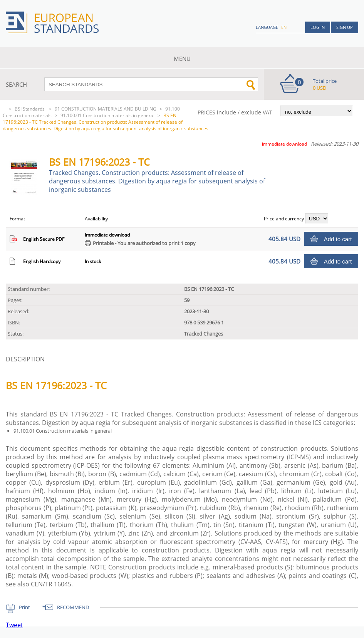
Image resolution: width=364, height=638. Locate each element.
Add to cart (338, 239)
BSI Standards (30, 109)
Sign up (345, 27)
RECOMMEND (73, 607)
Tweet (14, 625)
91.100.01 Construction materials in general (107, 115)
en (284, 27)
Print (24, 607)
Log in (318, 27)
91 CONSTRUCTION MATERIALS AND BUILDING (106, 109)
